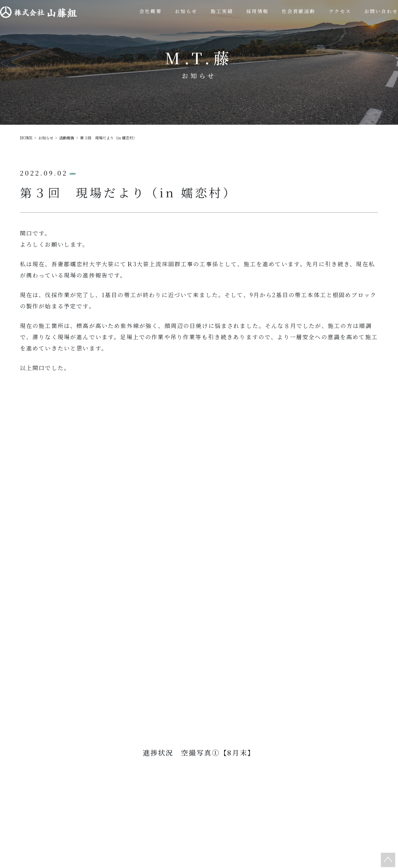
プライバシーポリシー (262, 811)
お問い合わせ (201, 707)
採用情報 (292, 795)
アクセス (188, 811)
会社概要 (182, 779)
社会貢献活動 (285, 779)
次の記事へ (222, 482)
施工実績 (230, 779)
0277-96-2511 (203, 673)
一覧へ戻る (202, 506)
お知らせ (243, 795)
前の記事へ (176, 482)
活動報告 (91, 173)
